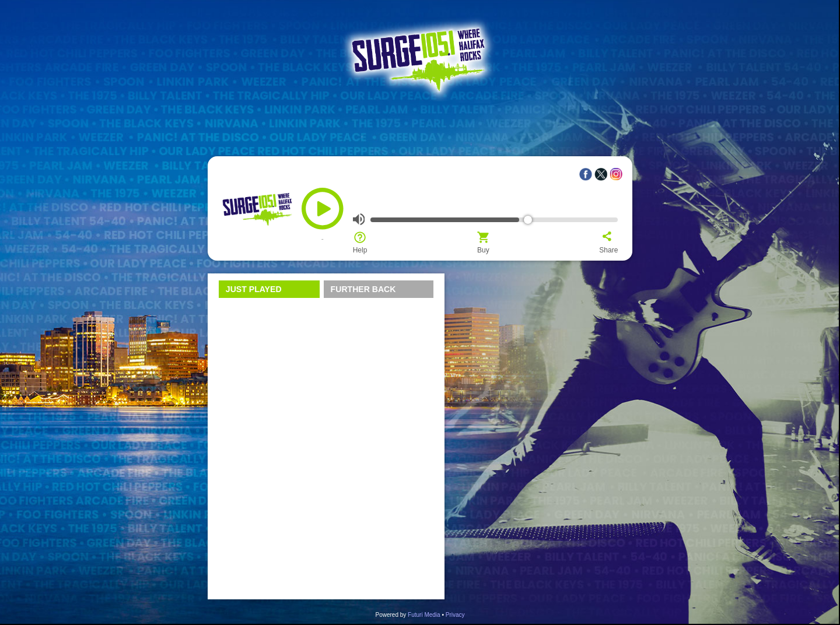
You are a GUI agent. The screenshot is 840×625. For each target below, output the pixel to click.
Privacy (455, 615)
